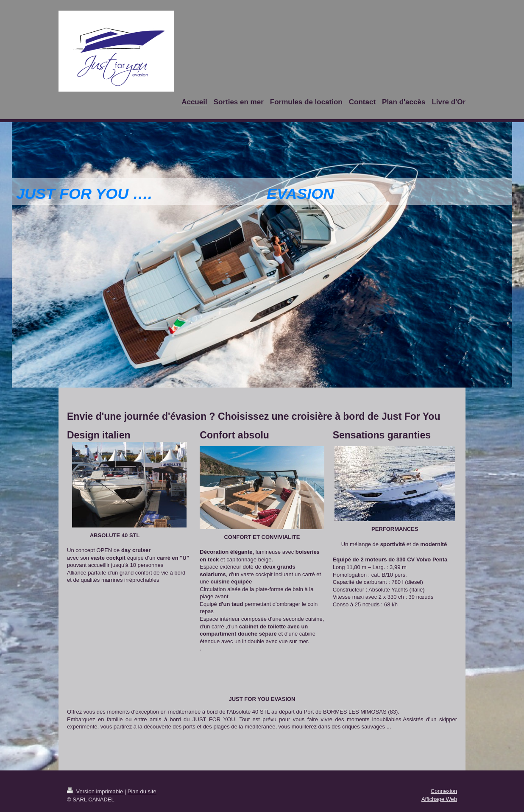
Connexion (444, 791)
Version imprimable (96, 791)
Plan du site (142, 791)
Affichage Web (439, 799)
